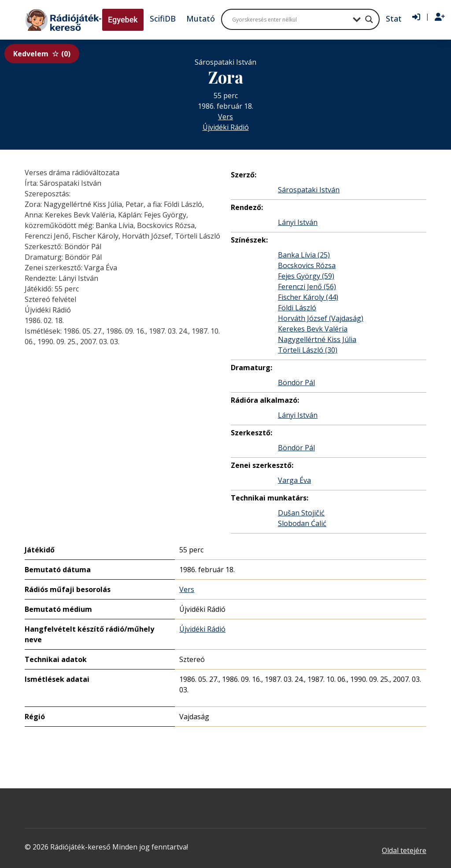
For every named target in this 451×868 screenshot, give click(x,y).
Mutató (201, 18)
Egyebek (123, 20)
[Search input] (290, 19)
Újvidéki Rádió (226, 127)
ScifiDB (163, 18)
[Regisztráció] (440, 17)
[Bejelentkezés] (416, 17)
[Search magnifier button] (369, 19)
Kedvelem (42, 54)
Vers (225, 117)
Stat (394, 18)
